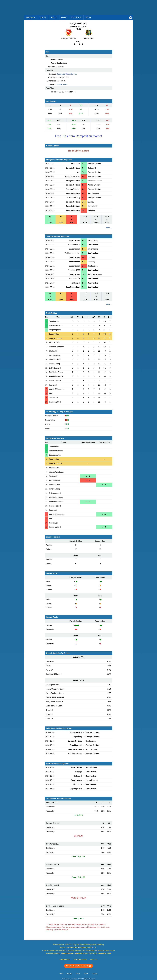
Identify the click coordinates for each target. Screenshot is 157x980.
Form (64, 18)
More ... (109, 228)
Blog (88, 18)
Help (61, 974)
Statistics (76, 18)
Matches (31, 18)
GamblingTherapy (80, 959)
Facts (54, 18)
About (86, 974)
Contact (95, 974)
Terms (78, 974)
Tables (43, 18)
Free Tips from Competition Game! (78, 136)
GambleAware (65, 959)
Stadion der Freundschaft (67, 74)
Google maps (62, 84)
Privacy (69, 974)
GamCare (94, 959)
